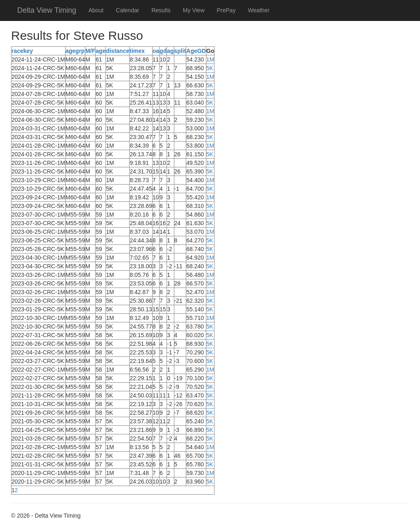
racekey (22, 51)
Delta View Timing (47, 10)
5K (210, 68)
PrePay (226, 10)
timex (137, 51)
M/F (90, 51)
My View (194, 10)
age (100, 51)
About (96, 10)
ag (170, 51)
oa (156, 51)
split (180, 51)
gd (163, 51)
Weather (259, 10)
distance (118, 51)
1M (210, 59)
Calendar (127, 10)
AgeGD (196, 51)
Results (161, 10)
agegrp (75, 51)
